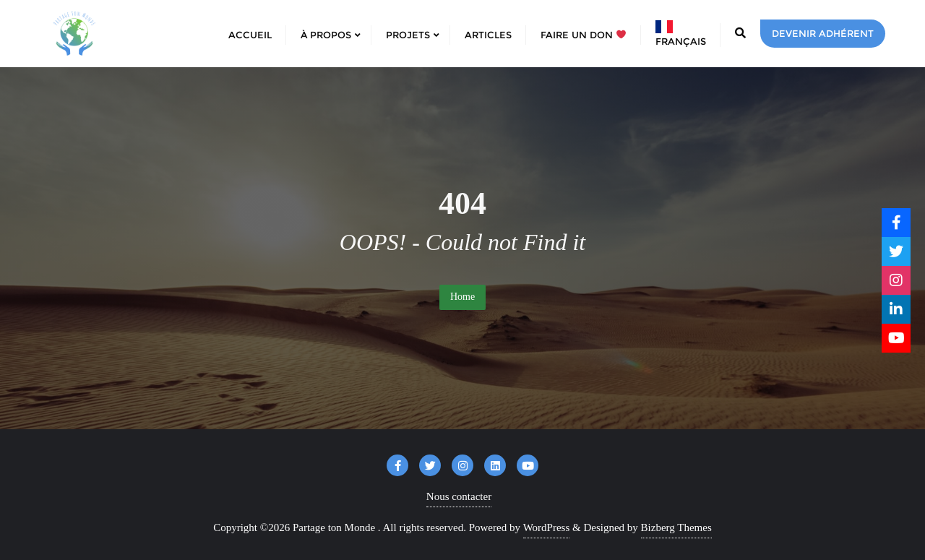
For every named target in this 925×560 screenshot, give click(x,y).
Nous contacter (459, 496)
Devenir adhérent (823, 33)
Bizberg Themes (676, 527)
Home (462, 297)
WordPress (547, 527)
